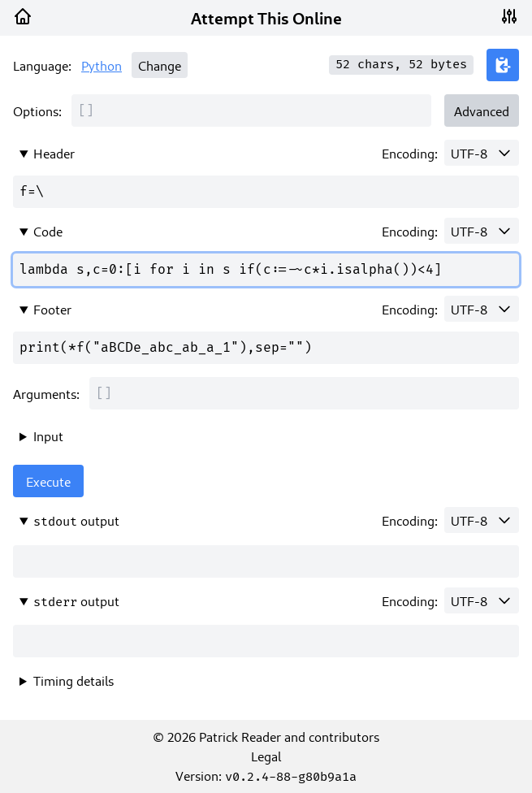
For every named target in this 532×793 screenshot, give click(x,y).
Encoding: (410, 153)
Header (54, 153)
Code (48, 231)
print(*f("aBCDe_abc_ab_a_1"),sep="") (266, 348)
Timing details (74, 680)
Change (160, 65)
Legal (266, 756)
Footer (52, 309)
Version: (266, 775)
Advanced (482, 110)
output (76, 520)
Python (102, 65)
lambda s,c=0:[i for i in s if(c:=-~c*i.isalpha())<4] (266, 270)
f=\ (266, 192)
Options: (37, 110)
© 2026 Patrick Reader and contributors (266, 736)
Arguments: (46, 393)
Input (48, 435)
